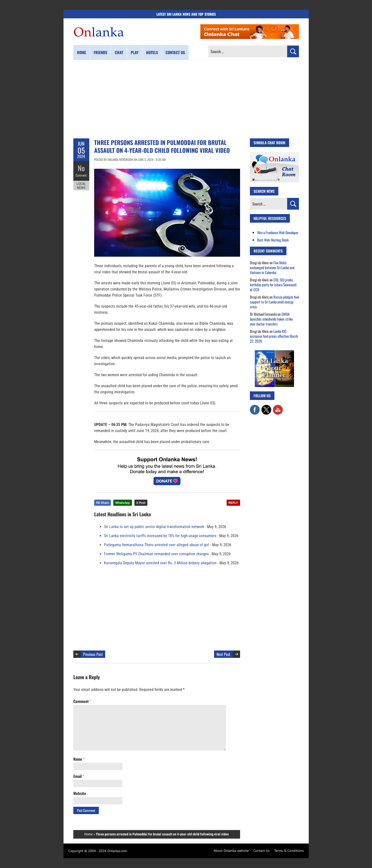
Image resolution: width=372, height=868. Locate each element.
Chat (119, 52)
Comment (81, 175)
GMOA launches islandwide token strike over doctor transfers (271, 319)
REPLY (233, 503)
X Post (141, 503)
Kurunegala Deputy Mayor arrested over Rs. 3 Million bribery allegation (160, 563)
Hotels (152, 52)
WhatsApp (122, 503)
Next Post (223, 654)
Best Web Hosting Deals (273, 240)
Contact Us (261, 851)
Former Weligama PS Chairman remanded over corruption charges (156, 554)
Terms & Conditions (289, 851)
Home (82, 52)
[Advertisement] (186, 99)
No (81, 168)
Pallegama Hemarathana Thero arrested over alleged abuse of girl (157, 545)
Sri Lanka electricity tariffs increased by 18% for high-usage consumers (160, 536)
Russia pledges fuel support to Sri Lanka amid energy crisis (274, 302)
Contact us (175, 52)
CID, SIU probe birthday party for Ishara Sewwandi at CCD (273, 285)
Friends (100, 52)
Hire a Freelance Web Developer (278, 232)
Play (135, 52)
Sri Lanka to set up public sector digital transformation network (154, 527)
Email (79, 776)
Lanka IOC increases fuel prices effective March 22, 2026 (274, 336)
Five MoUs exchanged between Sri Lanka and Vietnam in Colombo (272, 267)
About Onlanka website (231, 851)
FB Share (103, 503)
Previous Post (93, 654)
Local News (81, 186)
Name (79, 759)
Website (80, 793)
